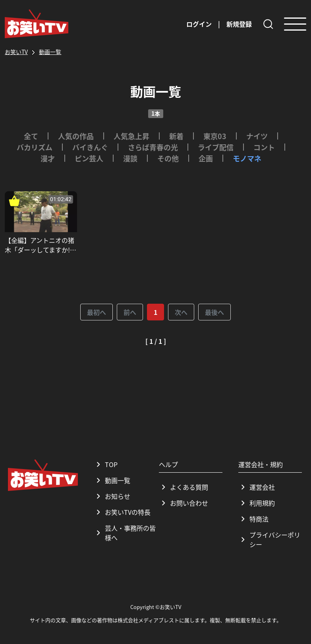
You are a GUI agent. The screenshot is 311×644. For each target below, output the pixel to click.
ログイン (199, 24)
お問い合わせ (184, 503)
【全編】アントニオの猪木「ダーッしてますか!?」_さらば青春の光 (41, 245)
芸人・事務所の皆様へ (125, 533)
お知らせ (112, 496)
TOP (106, 464)
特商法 (253, 519)
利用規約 (257, 503)
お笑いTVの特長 (122, 512)
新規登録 (239, 24)
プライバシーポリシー (269, 539)
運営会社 (257, 487)
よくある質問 (184, 487)
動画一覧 (112, 480)
